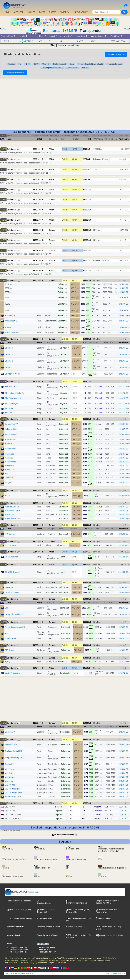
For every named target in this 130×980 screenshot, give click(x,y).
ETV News (9, 409)
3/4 (89, 159)
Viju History (10, 773)
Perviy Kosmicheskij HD (15, 627)
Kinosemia (9, 454)
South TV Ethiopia (12, 673)
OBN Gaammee (12, 557)
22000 (85, 260)
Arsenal (8, 327)
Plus (7, 634)
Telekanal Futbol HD (13, 751)
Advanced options (116, 54)
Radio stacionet (60, 64)
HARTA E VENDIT (80, 12)
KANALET (31, 12)
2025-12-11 (123, 661)
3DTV (36, 64)
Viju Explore (10, 769)
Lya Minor (9, 477)
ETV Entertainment (13, 398)
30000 (85, 190)
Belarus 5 (9, 367)
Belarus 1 (9, 348)
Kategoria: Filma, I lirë (19, 952)
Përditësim (124, 139)
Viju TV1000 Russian (13, 793)
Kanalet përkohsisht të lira (52, 68)
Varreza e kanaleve (15, 935)
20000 (85, 271)
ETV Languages (11, 403)
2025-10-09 (123, 297)
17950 (85, 382)
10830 (85, 240)
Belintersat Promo (13, 374)
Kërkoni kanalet (103, 918)
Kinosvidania (10, 462)
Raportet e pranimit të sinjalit (48, 927)
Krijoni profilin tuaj (44, 902)
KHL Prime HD (11, 434)
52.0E (3, 29)
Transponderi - (72, 68)
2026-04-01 (123, 511)
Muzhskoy (9, 515)
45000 (85, 230)
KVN (7, 474)
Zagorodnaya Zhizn (13, 797)
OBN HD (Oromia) (12, 572)
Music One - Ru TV (13, 511)
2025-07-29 (123, 592)
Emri (9, 139)
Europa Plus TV (11, 424)
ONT (7, 608)
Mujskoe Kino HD (12, 507)
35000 (85, 200)
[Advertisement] (65, 104)
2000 (85, 169)
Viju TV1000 (10, 785)
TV (20, 64)
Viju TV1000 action (13, 789)
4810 (85, 149)
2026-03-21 (123, 284)
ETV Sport (9, 413)
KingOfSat (117, 973)
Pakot (98, 927)
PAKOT (42, 12)
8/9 (90, 230)
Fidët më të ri (45, 950)
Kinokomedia (10, 440)
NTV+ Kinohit (10, 545)
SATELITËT (18, 12)
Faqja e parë (22, 892)
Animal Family (11, 321)
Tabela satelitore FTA (48, 952)
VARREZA (65, 12)
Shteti (40, 139)
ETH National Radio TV (14, 393)
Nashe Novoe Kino (13, 519)
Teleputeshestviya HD (14, 758)
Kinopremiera (11, 449)
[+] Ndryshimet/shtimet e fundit (90, 64)
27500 (85, 250)
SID (90, 139)
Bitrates (85, 68)
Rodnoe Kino (10, 639)
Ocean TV (9, 587)
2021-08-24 (123, 557)
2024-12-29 (123, 673)
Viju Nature (10, 777)
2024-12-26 (123, 387)
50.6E (127, 29)
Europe (52, 200)
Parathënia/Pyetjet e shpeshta (19, 901)
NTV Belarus (10, 534)
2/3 (89, 179)
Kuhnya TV (9, 470)
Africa (51, 149)
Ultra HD (46, 64)
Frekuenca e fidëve (47, 948)
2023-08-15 (123, 572)
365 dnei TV (10, 316)
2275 (85, 159)
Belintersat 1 (54, 31)
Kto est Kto (9, 466)
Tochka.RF (9, 764)
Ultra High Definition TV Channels (79, 936)
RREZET (53, 12)
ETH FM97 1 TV (11, 387)
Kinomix (8, 443)
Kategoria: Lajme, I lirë (19, 950)
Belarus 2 (9, 354)
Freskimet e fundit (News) (19, 910)
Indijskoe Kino (11, 429)
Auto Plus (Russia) (12, 332)
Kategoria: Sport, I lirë (18, 948)
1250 (85, 179)
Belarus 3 (9, 361)
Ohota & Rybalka (12, 592)
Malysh (8, 483)
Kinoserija (9, 458)
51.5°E (72, 31)
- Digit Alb (111, 927)
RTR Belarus (10, 650)
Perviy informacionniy (14, 614)
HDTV (27, 64)
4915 (85, 668)
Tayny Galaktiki (11, 745)
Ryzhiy (8, 661)
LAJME (7, 12)
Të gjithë (11, 64)
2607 (85, 552)
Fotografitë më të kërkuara (47, 935)
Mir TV (8, 495)
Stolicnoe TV (10, 732)
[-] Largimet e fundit (114, 64)
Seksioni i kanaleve (74, 927)
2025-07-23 (123, 316)
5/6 (89, 149)
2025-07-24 (123, 797)
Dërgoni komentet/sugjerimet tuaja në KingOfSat (107, 902)
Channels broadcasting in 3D (109, 935)
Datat (72, 64)
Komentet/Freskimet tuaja (66, 835)
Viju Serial (9, 781)
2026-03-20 (123, 348)
